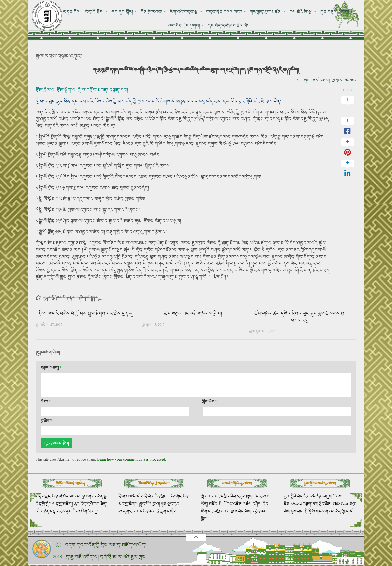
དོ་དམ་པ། (323, 80)
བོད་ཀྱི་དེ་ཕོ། (345, 512)
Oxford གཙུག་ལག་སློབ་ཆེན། (312, 504)
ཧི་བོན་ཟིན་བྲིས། (156, 497)
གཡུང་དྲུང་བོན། (47, 497)
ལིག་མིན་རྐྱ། (90, 512)
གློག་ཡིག (209, 402)
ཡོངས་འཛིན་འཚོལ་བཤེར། (243, 504)
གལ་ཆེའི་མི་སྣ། (301, 12)
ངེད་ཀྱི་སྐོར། (95, 12)
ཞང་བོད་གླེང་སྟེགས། (184, 26)
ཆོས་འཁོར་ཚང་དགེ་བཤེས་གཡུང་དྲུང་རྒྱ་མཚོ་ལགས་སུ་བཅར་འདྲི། (300, 317)
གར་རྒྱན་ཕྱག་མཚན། (266, 12)
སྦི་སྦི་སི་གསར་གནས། (320, 512)
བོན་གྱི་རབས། (152, 12)
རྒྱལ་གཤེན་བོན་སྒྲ (94, 497)
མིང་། (46, 402)
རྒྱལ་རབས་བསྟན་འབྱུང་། (60, 56)
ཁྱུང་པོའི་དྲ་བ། (150, 504)
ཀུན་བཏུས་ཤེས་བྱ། (335, 12)
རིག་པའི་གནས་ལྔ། (184, 12)
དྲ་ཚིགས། (47, 421)
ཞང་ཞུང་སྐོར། (122, 12)
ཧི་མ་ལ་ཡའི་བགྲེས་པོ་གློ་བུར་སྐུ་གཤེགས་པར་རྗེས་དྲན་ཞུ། (86, 314)
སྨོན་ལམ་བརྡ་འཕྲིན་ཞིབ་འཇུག (223, 497)
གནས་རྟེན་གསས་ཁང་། (224, 12)
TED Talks (341, 504)
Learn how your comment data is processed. (132, 460)
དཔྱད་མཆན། (51, 368)
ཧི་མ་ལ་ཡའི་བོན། (131, 497)
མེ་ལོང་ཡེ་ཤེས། (70, 497)
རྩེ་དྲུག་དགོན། (167, 512)
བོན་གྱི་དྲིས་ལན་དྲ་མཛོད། (55, 504)
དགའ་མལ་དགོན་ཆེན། (139, 512)
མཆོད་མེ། (216, 504)
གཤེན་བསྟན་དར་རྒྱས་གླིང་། (60, 512)
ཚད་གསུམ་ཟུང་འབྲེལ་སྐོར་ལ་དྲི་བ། (193, 314)
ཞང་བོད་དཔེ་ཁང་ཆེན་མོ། (228, 26)
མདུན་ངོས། (72, 12)
